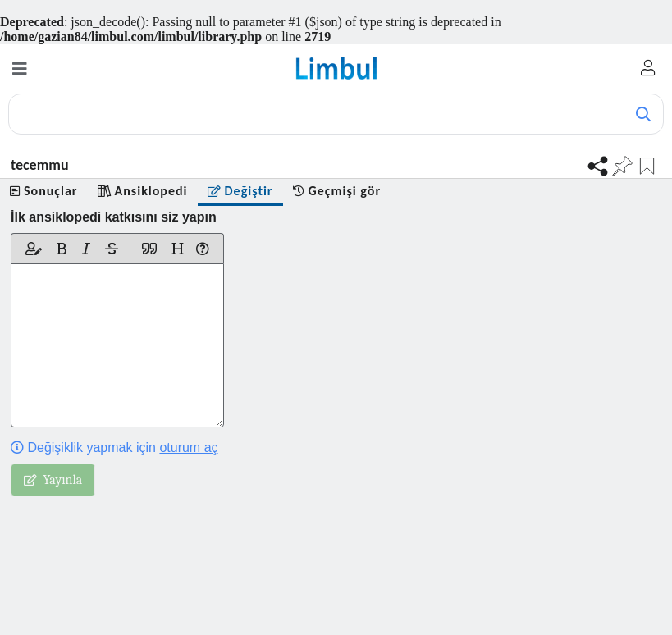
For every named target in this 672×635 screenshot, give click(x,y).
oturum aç (188, 448)
